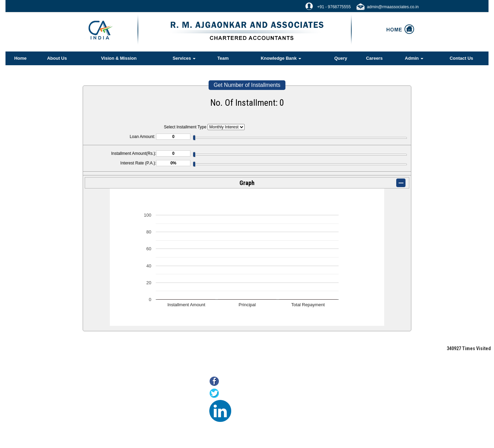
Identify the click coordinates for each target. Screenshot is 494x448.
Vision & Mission (119, 58)
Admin (414, 58)
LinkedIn (243, 406)
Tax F (105, 427)
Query (341, 58)
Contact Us (462, 58)
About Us (57, 58)
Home (20, 58)
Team (223, 58)
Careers (374, 58)
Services (184, 58)
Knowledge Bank (281, 58)
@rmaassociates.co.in (350, 420)
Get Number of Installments (247, 85)
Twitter (229, 394)
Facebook (233, 382)
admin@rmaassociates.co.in (393, 7)
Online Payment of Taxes (124, 401)
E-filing (106, 409)
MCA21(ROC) (113, 418)
